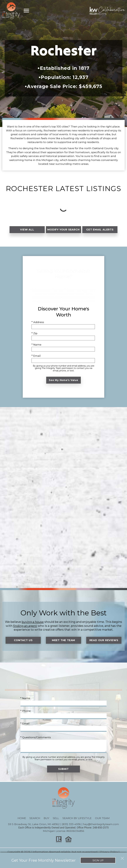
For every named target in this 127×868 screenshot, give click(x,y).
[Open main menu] (26, 11)
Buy (46, 821)
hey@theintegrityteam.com (101, 827)
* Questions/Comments (36, 740)
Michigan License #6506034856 (64, 834)
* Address (38, 325)
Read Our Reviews (104, 643)
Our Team (102, 821)
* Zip (34, 336)
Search (35, 821)
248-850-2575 (101, 831)
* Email (36, 359)
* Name (36, 348)
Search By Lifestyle (77, 821)
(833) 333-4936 (71, 827)
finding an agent (25, 629)
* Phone (26, 714)
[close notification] (122, 853)
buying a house (33, 625)
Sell (56, 821)
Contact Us (23, 643)
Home (22, 821)
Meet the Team (63, 643)
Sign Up (64, 860)
